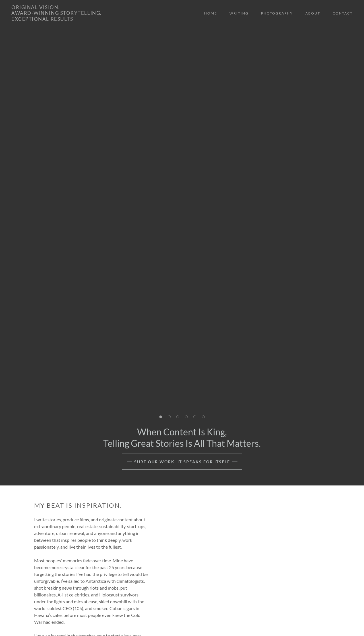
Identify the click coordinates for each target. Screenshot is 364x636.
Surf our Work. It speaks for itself (182, 462)
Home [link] (211, 13)
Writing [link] (239, 13)
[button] (161, 417)
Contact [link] (343, 13)
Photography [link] (277, 13)
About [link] (313, 13)
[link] (57, 19)
